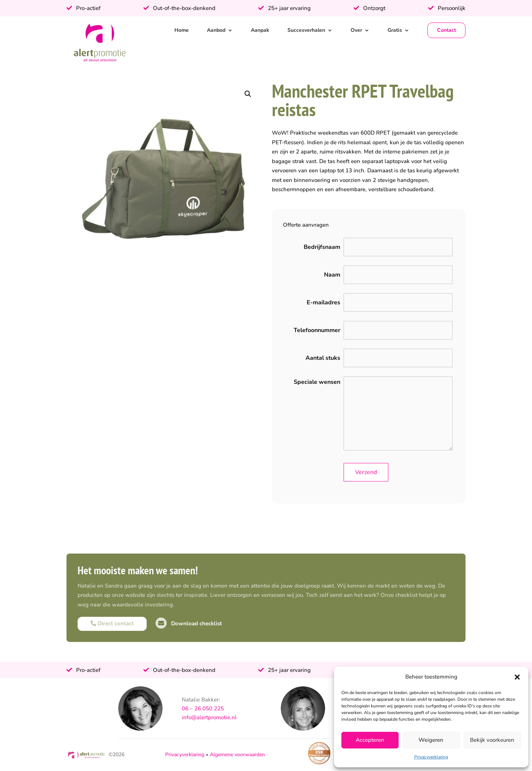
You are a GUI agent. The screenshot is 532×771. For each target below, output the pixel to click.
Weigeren (431, 740)
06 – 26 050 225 (203, 709)
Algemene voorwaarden (237, 755)
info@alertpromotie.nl (209, 717)
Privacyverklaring (431, 757)
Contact (446, 30)
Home (182, 30)
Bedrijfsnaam (322, 247)
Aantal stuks (323, 358)
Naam (332, 275)
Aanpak (260, 30)
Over (356, 30)
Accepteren (370, 740)
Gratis (395, 30)
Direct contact (112, 623)
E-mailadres (323, 302)
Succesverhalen (306, 30)
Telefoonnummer (317, 330)
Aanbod (216, 30)
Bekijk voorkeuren (492, 740)
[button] (517, 677)
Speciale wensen (317, 382)
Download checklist (189, 623)
